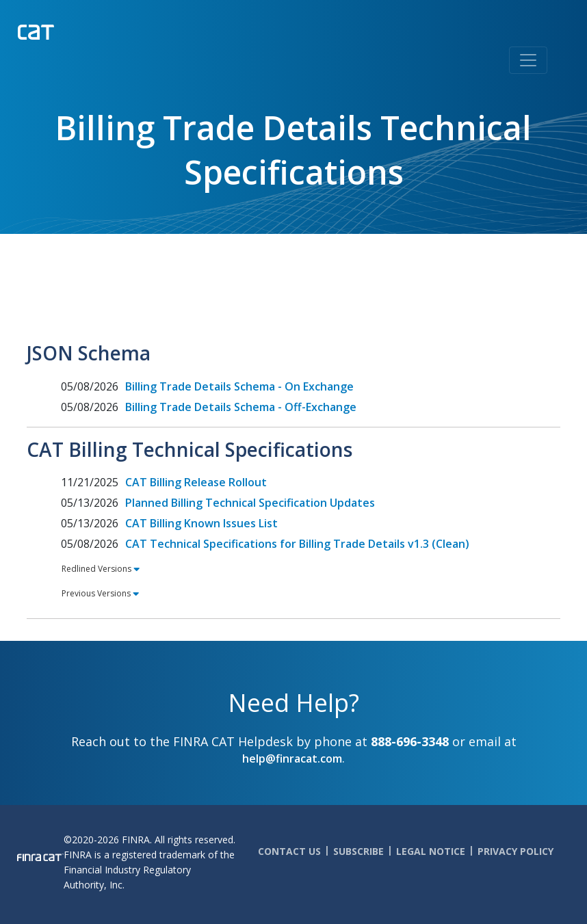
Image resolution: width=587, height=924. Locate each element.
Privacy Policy (516, 851)
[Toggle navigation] (528, 60)
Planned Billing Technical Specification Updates (250, 503)
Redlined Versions (97, 568)
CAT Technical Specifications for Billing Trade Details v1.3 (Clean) (297, 544)
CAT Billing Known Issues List (201, 523)
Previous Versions (96, 593)
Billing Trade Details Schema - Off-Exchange (241, 407)
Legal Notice (431, 851)
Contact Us (289, 851)
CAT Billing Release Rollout (196, 482)
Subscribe (358, 851)
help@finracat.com (292, 758)
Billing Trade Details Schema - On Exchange (239, 386)
